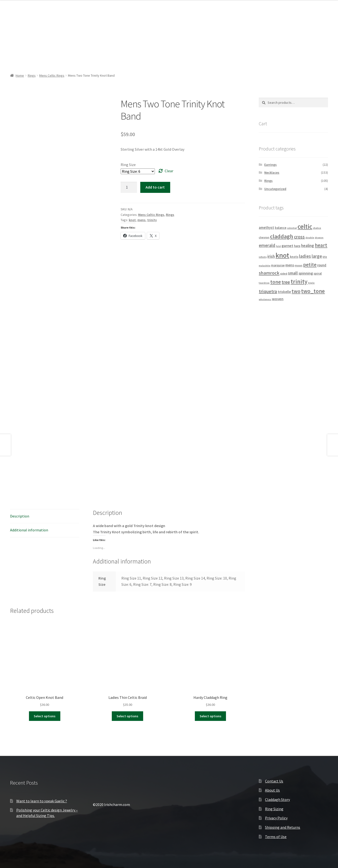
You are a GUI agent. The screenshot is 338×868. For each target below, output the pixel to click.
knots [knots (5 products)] (294, 257)
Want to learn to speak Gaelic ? (42, 801)
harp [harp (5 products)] (297, 246)
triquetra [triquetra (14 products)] (268, 291)
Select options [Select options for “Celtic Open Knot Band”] (45, 716)
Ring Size (128, 165)
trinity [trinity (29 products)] (299, 282)
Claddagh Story (277, 799)
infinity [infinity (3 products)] (263, 257)
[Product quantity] (129, 187)
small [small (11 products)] (293, 273)
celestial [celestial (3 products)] (292, 228)
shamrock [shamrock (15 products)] (269, 273)
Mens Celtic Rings (52, 75)
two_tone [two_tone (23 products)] (313, 291)
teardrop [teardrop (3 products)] (264, 283)
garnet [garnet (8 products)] (287, 246)
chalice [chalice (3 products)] (317, 228)
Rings (32, 75)
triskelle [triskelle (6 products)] (284, 292)
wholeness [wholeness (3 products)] (265, 299)
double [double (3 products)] (310, 238)
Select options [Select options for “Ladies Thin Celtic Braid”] (127, 716)
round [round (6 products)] (322, 265)
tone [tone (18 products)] (276, 282)
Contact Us (274, 781)
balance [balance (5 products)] (281, 228)
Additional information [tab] (29, 530)
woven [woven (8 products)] (278, 299)
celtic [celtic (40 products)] (305, 227)
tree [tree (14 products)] (286, 282)
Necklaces (272, 172)
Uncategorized (275, 189)
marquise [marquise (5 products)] (278, 265)
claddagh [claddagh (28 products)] (282, 236)
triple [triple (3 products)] (311, 283)
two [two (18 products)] (296, 291)
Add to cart (155, 187)
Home (20, 75)
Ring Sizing (274, 809)
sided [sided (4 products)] (284, 273)
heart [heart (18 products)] (321, 245)
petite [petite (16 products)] (310, 265)
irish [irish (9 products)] (271, 256)
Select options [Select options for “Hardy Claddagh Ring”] (211, 716)
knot (132, 220)
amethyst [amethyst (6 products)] (266, 228)
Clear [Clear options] (169, 171)
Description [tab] (20, 516)
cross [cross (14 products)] (299, 237)
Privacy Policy (276, 818)
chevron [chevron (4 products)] (264, 237)
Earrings (270, 165)
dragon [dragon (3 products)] (319, 238)
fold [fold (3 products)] (278, 246)
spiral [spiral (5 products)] (318, 273)
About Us (272, 790)
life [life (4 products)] (325, 257)
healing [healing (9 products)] (308, 246)
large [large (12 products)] (317, 256)
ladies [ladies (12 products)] (305, 256)
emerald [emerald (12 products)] (267, 245)
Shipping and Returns (283, 827)
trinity (152, 220)
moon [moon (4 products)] (299, 265)
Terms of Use (276, 837)
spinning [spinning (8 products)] (306, 273)
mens (141, 220)
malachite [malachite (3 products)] (265, 266)
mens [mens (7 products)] (290, 265)
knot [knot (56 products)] (282, 255)
